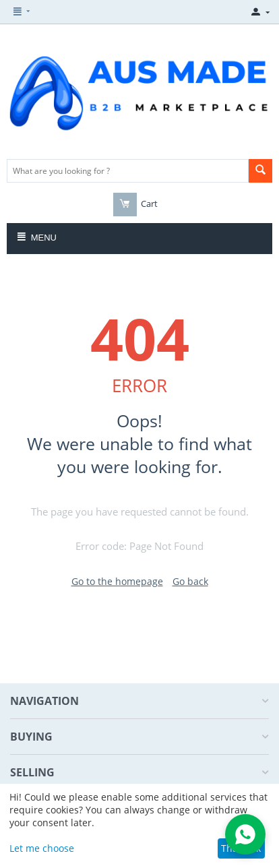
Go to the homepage (117, 581)
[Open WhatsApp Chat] (245, 834)
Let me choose (42, 848)
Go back (190, 581)
